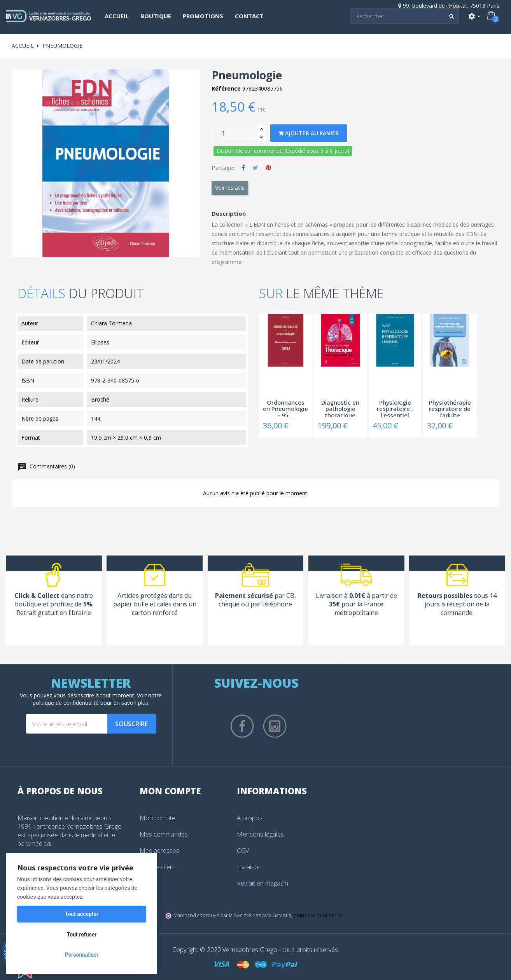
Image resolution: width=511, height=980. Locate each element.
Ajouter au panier (309, 133)
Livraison (249, 867)
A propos (250, 818)
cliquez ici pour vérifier (319, 915)
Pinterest (268, 168)
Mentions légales (260, 834)
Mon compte (157, 818)
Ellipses (100, 342)
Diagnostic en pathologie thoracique (340, 408)
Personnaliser (82, 955)
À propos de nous (60, 791)
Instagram (275, 726)
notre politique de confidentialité (97, 699)
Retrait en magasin (262, 883)
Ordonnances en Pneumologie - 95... (285, 408)
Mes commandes (164, 834)
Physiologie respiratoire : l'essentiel (395, 408)
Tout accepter (82, 914)
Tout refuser (82, 935)
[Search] (404, 16)
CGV (243, 851)
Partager (243, 168)
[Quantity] (238, 133)
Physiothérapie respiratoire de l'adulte (450, 408)
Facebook (242, 726)
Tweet (255, 168)
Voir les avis (230, 188)
